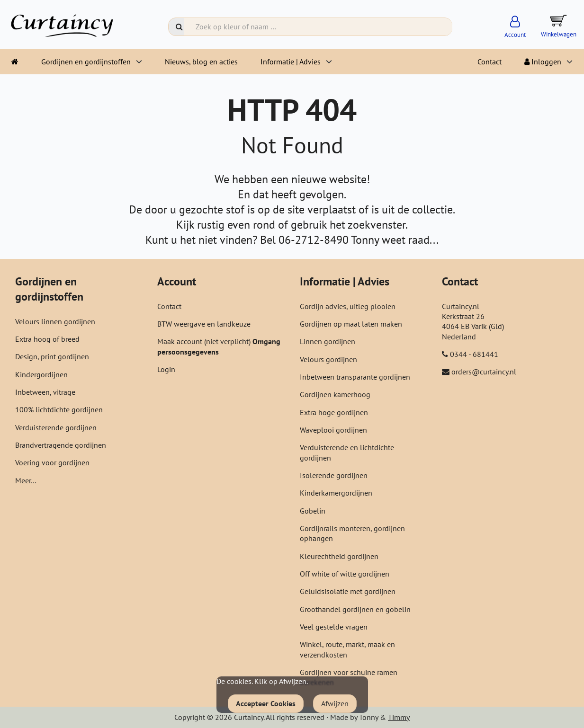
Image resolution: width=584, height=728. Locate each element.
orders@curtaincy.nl (484, 372)
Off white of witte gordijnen (345, 574)
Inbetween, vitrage (45, 392)
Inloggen (543, 62)
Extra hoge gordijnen (334, 412)
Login (166, 369)
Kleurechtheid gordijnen (339, 556)
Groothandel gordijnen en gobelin (355, 609)
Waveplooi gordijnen (333, 430)
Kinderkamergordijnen (336, 493)
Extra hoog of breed (47, 339)
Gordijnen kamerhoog (335, 394)
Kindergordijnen (41, 374)
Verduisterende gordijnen (56, 427)
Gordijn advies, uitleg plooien (348, 306)
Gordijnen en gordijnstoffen (86, 62)
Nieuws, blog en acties (201, 62)
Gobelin (313, 511)
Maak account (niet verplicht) (205, 341)
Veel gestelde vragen (334, 627)
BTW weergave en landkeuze (204, 324)
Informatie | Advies (291, 62)
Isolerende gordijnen (334, 475)
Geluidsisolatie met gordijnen (348, 591)
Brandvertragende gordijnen (61, 445)
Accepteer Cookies (266, 703)
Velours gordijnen (328, 359)
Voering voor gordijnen (52, 462)
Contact (490, 62)
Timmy (399, 717)
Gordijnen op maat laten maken (351, 324)
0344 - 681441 (474, 354)
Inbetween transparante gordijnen (355, 377)
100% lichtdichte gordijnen (59, 409)
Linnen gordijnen (328, 341)
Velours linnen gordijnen (55, 321)
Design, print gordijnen (52, 356)
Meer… (26, 480)
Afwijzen (335, 703)
